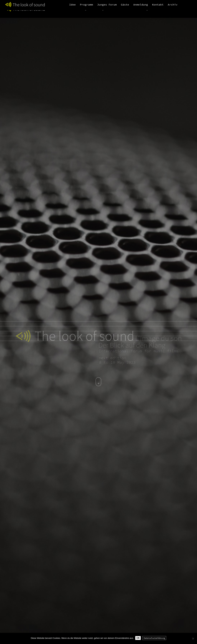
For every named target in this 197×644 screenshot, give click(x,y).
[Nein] (193, 638)
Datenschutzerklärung (154, 638)
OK (138, 638)
